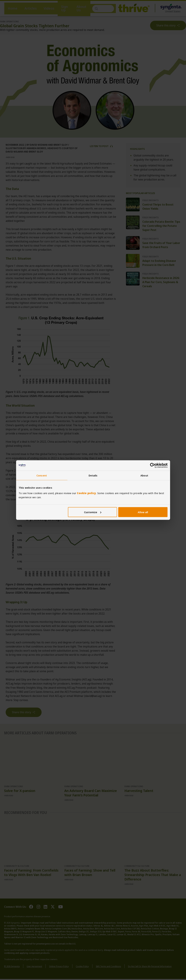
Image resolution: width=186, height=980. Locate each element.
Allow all (143, 512)
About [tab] (144, 475)
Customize (93, 512)
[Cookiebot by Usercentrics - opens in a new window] (153, 465)
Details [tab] (93, 475)
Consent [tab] (42, 475)
